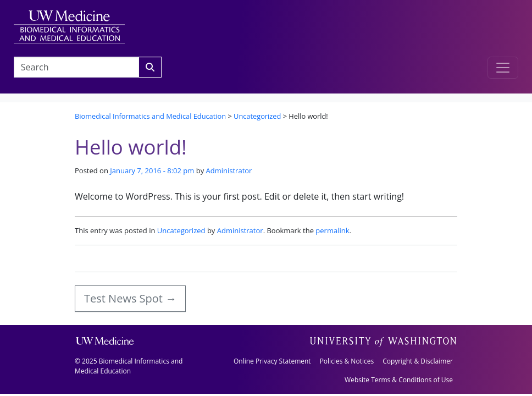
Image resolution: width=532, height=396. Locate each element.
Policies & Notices (347, 361)
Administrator (229, 170)
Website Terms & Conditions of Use (399, 380)
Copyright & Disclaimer (418, 361)
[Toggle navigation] (503, 68)
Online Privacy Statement (272, 361)
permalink (332, 230)
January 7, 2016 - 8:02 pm (152, 170)
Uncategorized (181, 230)
